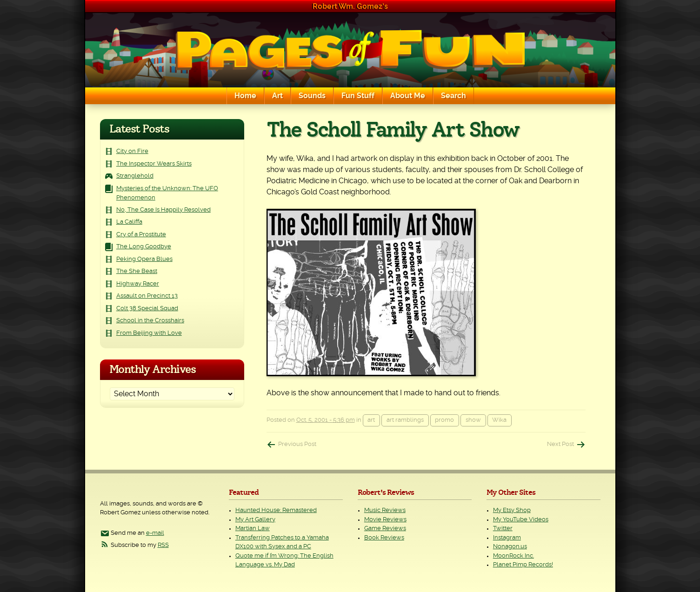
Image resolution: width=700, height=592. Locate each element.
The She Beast (137, 271)
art (371, 420)
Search (453, 96)
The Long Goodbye (144, 247)
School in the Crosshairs (150, 321)
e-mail (155, 533)
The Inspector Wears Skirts (154, 164)
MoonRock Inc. (513, 556)
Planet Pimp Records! (523, 565)
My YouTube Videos (521, 520)
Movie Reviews (385, 520)
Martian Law (253, 529)
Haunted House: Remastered (276, 510)
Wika (499, 420)
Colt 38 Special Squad (147, 309)
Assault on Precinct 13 (147, 296)
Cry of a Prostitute (141, 235)
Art (277, 96)
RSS (163, 545)
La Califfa (129, 222)
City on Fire (132, 151)
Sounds (312, 96)
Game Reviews (385, 529)
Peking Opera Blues (144, 259)
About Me (408, 96)
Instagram (507, 538)
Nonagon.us (510, 547)
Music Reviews (385, 510)
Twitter (503, 529)
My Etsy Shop (512, 510)
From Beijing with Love (149, 333)
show (473, 420)
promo (444, 420)
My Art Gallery (255, 520)
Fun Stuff (358, 96)
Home (245, 96)
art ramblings (405, 420)
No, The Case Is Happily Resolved (163, 210)
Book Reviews (384, 538)
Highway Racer (138, 284)
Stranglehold (135, 176)
